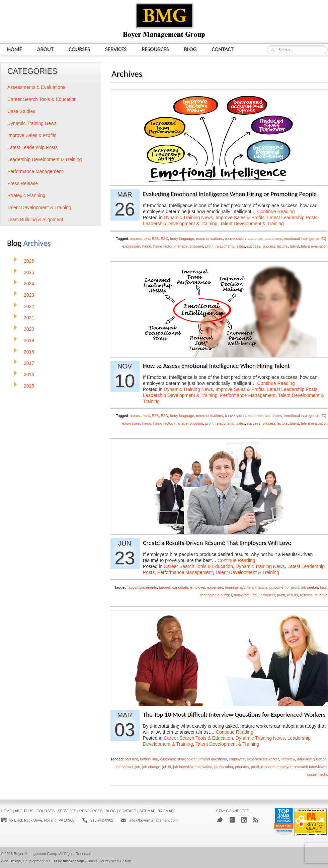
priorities (242, 767)
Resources (155, 49)
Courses (79, 49)
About (46, 49)
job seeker (310, 587)
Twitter (220, 820)
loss (323, 587)
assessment (140, 239)
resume (306, 595)
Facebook (232, 820)
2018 (29, 352)
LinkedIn (244, 820)
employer (198, 587)
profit (209, 246)
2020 (29, 329)
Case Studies (21, 111)
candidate (180, 587)
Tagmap (166, 811)
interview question (312, 759)
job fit (167, 767)
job (138, 767)
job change (151, 767)
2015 (29, 386)
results (293, 595)
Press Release (23, 183)
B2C (165, 239)
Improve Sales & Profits (240, 218)
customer (255, 239)
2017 (29, 363)
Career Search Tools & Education (198, 566)
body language (182, 239)
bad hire (132, 759)
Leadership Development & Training (180, 224)
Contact (223, 49)
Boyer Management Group (35, 854)
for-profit (292, 587)
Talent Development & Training (252, 224)
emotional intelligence (302, 239)
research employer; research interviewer (294, 767)
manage (181, 246)
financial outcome (269, 587)
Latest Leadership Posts (292, 218)
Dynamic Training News (188, 218)
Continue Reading (276, 211)
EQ (324, 239)
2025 (29, 272)
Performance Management (248, 395)
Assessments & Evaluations (36, 87)
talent (294, 246)
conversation (235, 239)
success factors (275, 246)
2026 (29, 261)
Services (116, 49)
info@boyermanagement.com (153, 820)
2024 (29, 284)
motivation (204, 767)
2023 (29, 295)
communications (209, 239)
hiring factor (163, 246)
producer (268, 595)
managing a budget (216, 595)
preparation (224, 767)
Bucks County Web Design (110, 861)
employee (237, 759)
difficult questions (213, 759)
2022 (29, 306)
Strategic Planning (26, 195)
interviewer (124, 767)
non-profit (242, 595)
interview (288, 759)
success (254, 246)
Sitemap (147, 811)
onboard (196, 246)
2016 (29, 375)
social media (317, 774)
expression (131, 246)
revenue (321, 595)
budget (165, 587)
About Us (24, 811)
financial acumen (239, 587)
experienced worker (263, 759)
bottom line (149, 759)
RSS (256, 820)
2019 (29, 340)
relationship (225, 246)
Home (15, 49)
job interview (183, 767)
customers (273, 239)
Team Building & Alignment (35, 220)
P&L (255, 595)
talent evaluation (314, 246)
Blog (190, 49)
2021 (29, 318)
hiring (147, 246)
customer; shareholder (178, 759)
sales (241, 246)
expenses (215, 587)
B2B (155, 239)
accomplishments (143, 587)
